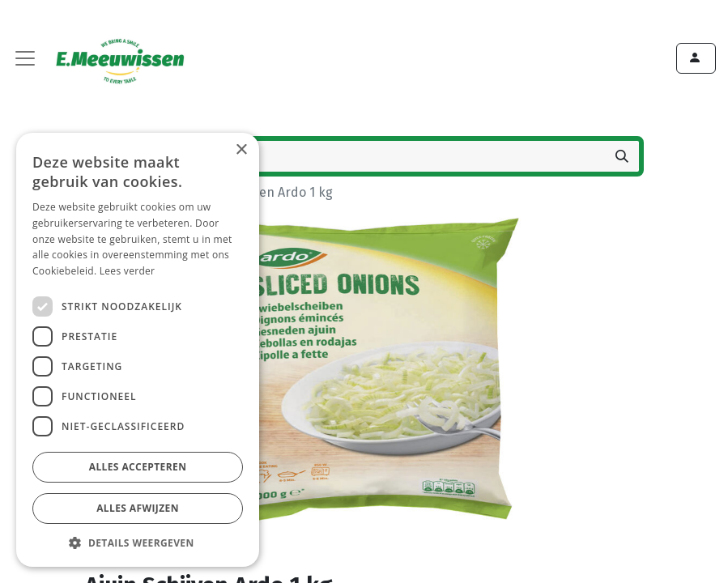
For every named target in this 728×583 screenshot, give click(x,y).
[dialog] (138, 350)
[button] (138, 543)
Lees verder (128, 271)
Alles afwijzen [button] (138, 508)
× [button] (241, 150)
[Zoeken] (622, 156)
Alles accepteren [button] (138, 467)
